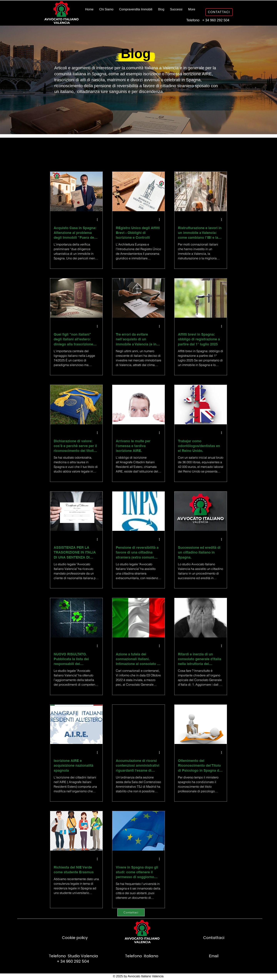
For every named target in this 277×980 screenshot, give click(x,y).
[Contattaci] (131, 912)
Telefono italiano (141, 956)
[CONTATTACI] (219, 12)
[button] (222, 152)
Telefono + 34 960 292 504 (207, 20)
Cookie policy (75, 938)
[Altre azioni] (98, 220)
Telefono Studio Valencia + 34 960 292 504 (73, 959)
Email (214, 956)
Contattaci (214, 938)
